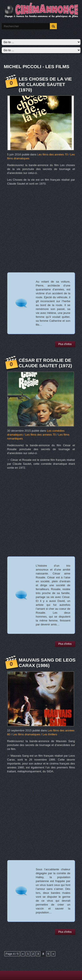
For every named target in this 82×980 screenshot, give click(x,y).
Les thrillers (50, 734)
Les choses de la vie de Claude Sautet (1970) (45, 84)
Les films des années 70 (52, 154)
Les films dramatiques (26, 734)
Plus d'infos (65, 344)
